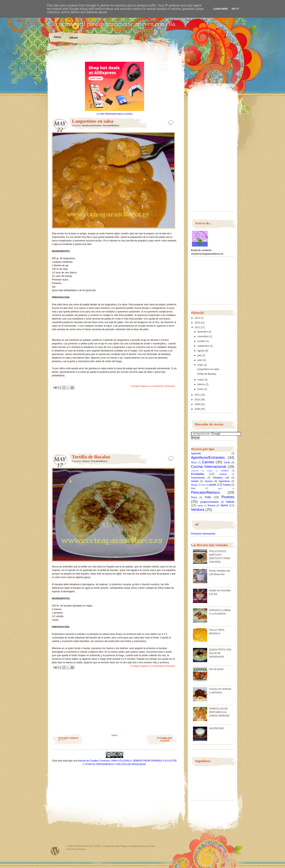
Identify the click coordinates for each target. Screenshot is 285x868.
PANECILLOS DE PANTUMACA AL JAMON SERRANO (219, 712)
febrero (202, 384)
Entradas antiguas (69, 738)
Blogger (82, 849)
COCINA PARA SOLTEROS (87, 846)
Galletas (223, 474)
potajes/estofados (210, 502)
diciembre (203, 332)
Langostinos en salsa (93, 121)
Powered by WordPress (55, 851)
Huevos (86, 461)
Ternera (211, 505)
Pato (193, 488)
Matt (117, 846)
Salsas (230, 502)
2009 (198, 404)
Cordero (225, 471)
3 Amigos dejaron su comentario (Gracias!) (153, 386)
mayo (201, 365)
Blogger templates (129, 846)
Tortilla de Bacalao (91, 457)
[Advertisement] (115, 55)
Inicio (57, 37)
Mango (194, 485)
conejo (210, 471)
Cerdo (227, 462)
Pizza (194, 497)
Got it (235, 9)
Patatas (227, 485)
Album (73, 37)
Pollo (208, 497)
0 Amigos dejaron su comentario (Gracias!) (153, 666)
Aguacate (196, 453)
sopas (200, 505)
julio (200, 355)
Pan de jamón (216, 669)
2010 (198, 400)
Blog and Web (149, 846)
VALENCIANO (217, 728)
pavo (220, 488)
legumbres (224, 481)
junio (200, 360)
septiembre (204, 346)
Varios (224, 505)
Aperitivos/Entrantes (92, 125)
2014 (198, 318)
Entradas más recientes (165, 739)
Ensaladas (198, 474)
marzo (201, 380)
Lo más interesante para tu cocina (114, 114)
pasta (213, 485)
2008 (198, 409)
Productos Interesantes (203, 534)
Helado (195, 481)
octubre (202, 341)
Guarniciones (198, 478)
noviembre (203, 336)
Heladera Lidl (221, 478)
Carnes (208, 462)
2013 (198, 323)
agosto (201, 351)
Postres (228, 497)
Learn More (221, 9)
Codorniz (195, 471)
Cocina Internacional (209, 467)
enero (201, 389)
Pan (203, 485)
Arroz (194, 462)
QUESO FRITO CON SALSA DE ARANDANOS (220, 653)
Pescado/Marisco (111, 125)
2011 (198, 395)
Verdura (198, 510)
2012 (198, 327)
